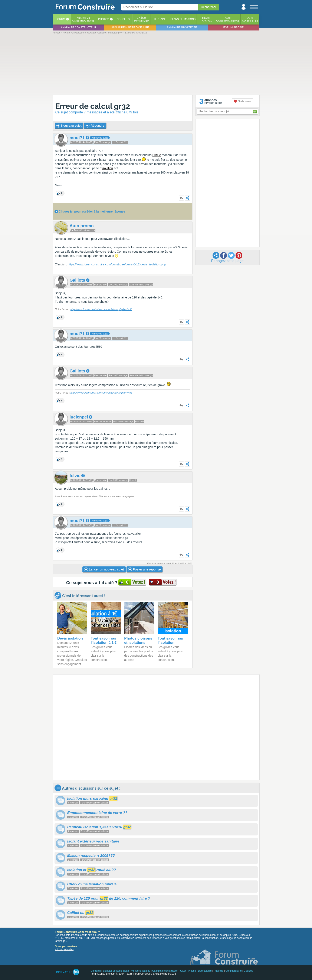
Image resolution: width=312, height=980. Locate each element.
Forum (60, 19)
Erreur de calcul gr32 (93, 106)
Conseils (123, 19)
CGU (183, 971)
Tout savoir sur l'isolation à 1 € (104, 641)
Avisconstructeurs (228, 19)
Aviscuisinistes (250, 19)
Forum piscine (234, 28)
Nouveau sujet (69, 126)
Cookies (248, 971)
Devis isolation (70, 638)
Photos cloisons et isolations (138, 641)
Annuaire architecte (182, 28)
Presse (192, 971)
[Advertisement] (156, 64)
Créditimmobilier (142, 19)
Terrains (160, 19)
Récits (83, 19)
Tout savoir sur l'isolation (171, 641)
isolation (107, 168)
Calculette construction (165, 971)
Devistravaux (206, 19)
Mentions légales (141, 971)
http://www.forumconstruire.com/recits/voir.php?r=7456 (101, 309)
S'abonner (242, 101)
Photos (104, 19)
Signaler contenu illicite (116, 971)
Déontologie (205, 971)
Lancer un (104, 569)
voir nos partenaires (64, 949)
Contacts (96, 971)
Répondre (95, 126)
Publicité (219, 971)
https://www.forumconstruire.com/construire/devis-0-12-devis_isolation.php (117, 264)
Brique (157, 155)
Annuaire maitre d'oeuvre (130, 28)
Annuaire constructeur (79, 28)
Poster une (144, 569)
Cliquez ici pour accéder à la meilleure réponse (92, 211)
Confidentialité (234, 971)
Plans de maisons (183, 19)
